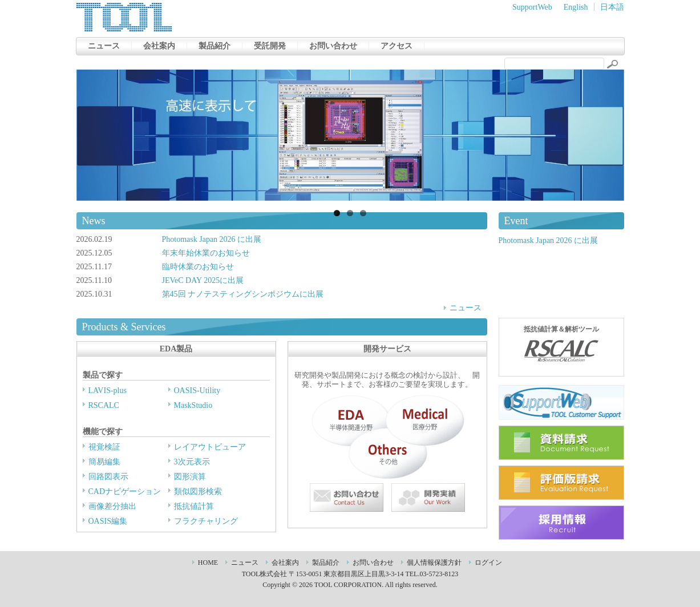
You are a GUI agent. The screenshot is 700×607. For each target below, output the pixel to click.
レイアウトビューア (210, 447)
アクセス (396, 46)
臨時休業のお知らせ (198, 267)
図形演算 (190, 477)
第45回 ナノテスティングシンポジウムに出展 (243, 294)
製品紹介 (215, 46)
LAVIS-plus (108, 390)
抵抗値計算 (194, 506)
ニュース (104, 46)
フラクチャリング (206, 521)
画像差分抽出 (112, 506)
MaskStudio (193, 405)
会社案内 (159, 46)
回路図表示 (108, 477)
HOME (208, 563)
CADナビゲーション (125, 491)
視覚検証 (104, 447)
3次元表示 (192, 462)
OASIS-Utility (197, 390)
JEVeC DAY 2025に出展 (203, 280)
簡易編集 (104, 462)
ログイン (488, 563)
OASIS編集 (108, 521)
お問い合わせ (333, 46)
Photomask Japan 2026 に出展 (212, 239)
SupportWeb (532, 7)
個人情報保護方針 (434, 563)
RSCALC (104, 405)
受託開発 (270, 46)
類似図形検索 (198, 491)
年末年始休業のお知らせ (206, 253)
